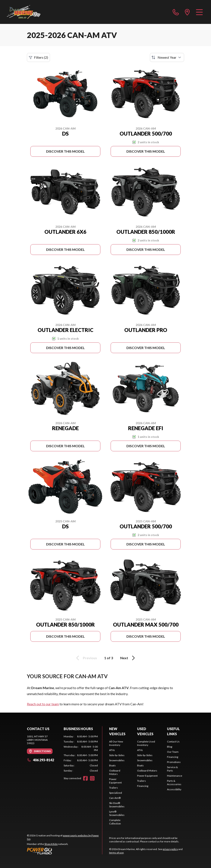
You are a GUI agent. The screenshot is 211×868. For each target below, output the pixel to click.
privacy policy (170, 849)
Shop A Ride (51, 844)
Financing (143, 786)
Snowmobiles (117, 760)
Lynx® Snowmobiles (117, 813)
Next (128, 658)
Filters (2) (38, 57)
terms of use (116, 853)
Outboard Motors (115, 772)
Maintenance (175, 776)
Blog (170, 747)
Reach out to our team (43, 704)
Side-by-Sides (117, 755)
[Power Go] (64, 851)
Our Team (173, 752)
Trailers (114, 788)
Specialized (116, 793)
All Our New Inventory (116, 743)
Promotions (174, 762)
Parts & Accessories (174, 783)
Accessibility (174, 789)
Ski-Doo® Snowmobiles (117, 805)
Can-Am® (115, 798)
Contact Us (173, 742)
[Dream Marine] (24, 12)
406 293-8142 (40, 760)
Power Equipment (115, 781)
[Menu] (199, 12)
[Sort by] (167, 57)
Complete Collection (115, 822)
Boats (112, 765)
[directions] (187, 12)
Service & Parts (172, 769)
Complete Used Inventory (146, 743)
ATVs (112, 750)
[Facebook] (85, 778)
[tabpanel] (81, 754)
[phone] (176, 12)
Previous (86, 658)
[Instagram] (92, 778)
